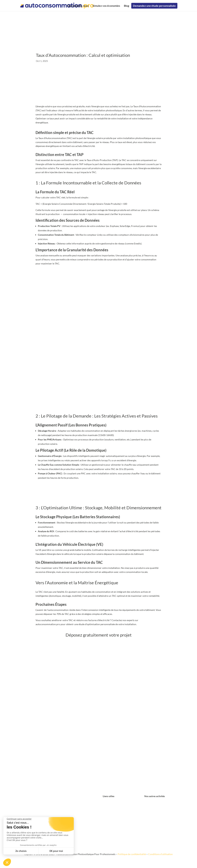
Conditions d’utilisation (160, 854)
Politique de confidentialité (132, 854)
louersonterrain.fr (154, 810)
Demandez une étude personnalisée (154, 5)
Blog (126, 5)
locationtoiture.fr (153, 806)
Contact (107, 802)
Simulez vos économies (106, 5)
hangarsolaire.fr (153, 802)
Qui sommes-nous (78, 5)
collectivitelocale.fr (154, 814)
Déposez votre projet (99, 494)
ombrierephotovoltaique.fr (158, 818)
